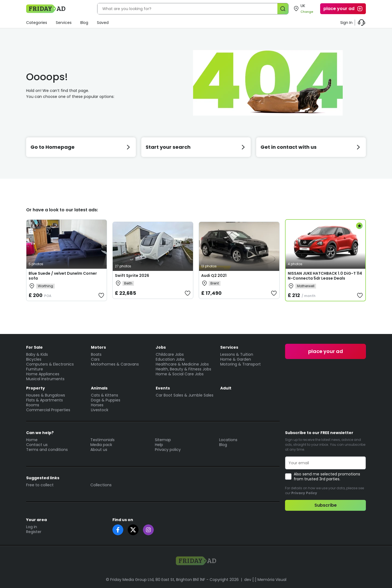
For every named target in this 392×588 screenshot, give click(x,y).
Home (32, 440)
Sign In (346, 23)
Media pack (101, 445)
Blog (84, 23)
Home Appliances (43, 374)
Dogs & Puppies (106, 400)
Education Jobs (170, 359)
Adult (226, 388)
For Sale (34, 347)
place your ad (343, 9)
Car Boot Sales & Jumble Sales (185, 395)
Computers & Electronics (50, 364)
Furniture (35, 369)
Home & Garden (236, 359)
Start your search (196, 147)
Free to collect (40, 485)
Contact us (37, 445)
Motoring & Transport (241, 364)
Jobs (161, 347)
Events (163, 388)
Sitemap (163, 440)
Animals (99, 388)
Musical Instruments (45, 379)
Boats (96, 354)
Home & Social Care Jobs (180, 374)
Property (36, 388)
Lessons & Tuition (237, 354)
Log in (32, 527)
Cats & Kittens (105, 395)
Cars (95, 359)
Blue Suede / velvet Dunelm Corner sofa (63, 276)
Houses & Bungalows (46, 395)
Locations (228, 440)
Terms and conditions (47, 450)
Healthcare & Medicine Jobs (182, 364)
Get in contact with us (311, 147)
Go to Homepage (81, 147)
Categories (37, 23)
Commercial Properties (48, 410)
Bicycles (34, 359)
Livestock (100, 410)
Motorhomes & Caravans (115, 364)
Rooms (33, 405)
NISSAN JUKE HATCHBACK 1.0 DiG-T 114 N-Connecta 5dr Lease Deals (325, 276)
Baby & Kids (37, 354)
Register (34, 532)
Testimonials (102, 440)
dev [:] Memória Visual (265, 580)
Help (159, 445)
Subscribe (326, 505)
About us (99, 450)
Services (64, 23)
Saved (103, 23)
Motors (98, 347)
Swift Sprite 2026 (132, 276)
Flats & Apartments (45, 400)
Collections (101, 485)
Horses (97, 405)
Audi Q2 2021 (214, 276)
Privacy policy (168, 450)
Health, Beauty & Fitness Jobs (183, 369)
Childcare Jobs (170, 354)
